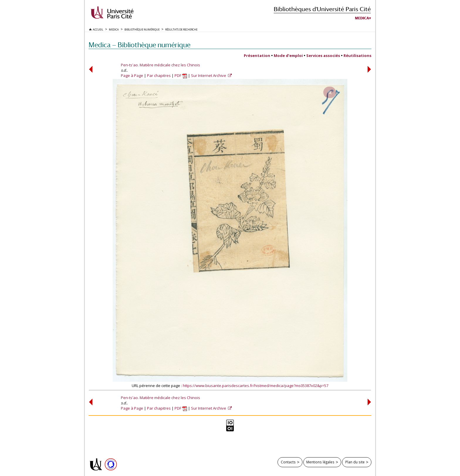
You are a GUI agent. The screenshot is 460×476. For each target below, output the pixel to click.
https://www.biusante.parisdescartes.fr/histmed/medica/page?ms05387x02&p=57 (256, 386)
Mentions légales (320, 462)
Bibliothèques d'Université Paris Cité (322, 9)
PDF (181, 75)
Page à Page (132, 75)
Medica (362, 18)
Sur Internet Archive (209, 75)
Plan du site (355, 462)
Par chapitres (159, 75)
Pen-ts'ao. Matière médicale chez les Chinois (160, 65)
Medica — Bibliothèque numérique (139, 45)
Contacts (288, 462)
